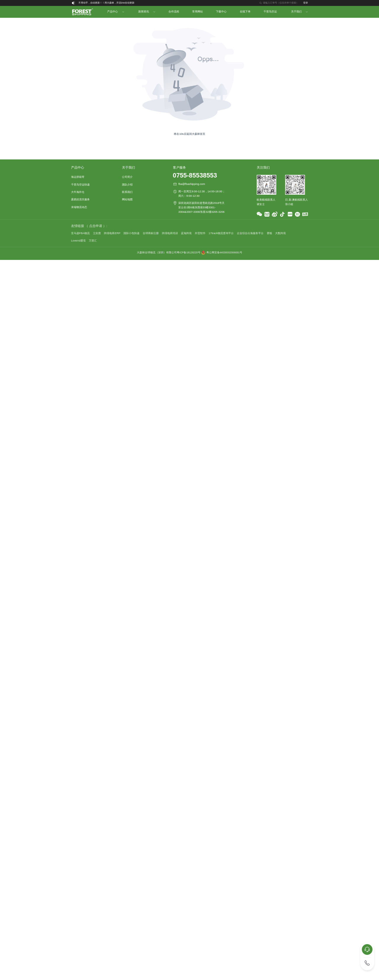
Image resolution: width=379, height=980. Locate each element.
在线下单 (245, 12)
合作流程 (174, 12)
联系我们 (127, 192)
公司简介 (127, 177)
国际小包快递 (131, 233)
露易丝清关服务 (80, 199)
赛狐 (269, 233)
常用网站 (197, 12)
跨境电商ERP (112, 233)
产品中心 (113, 12)
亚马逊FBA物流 (80, 233)
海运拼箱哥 (78, 177)
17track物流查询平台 (221, 233)
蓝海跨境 (186, 233)
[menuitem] (82, 12)
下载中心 (221, 12)
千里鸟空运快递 (80, 185)
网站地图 (127, 199)
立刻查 (97, 233)
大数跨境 (280, 233)
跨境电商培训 (170, 233)
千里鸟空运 (270, 12)
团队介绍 (127, 185)
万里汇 (93, 241)
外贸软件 (200, 233)
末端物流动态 (79, 207)
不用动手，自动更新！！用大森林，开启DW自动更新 (106, 3)
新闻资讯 (144, 12)
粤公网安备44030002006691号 (224, 252)
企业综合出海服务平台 (250, 233)
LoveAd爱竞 (78, 241)
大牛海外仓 (78, 192)
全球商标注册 (151, 233)
